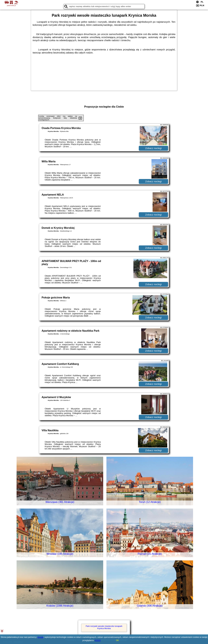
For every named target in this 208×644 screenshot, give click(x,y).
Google (40, 637)
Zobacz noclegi (153, 148)
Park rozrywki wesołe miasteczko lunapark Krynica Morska (104, 627)
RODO (98, 640)
